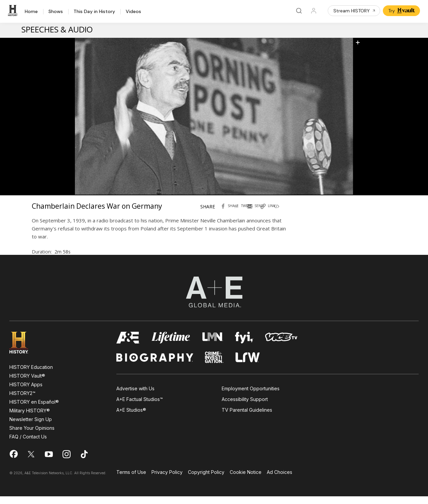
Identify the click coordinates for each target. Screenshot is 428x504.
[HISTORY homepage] (24, 350)
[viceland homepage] (281, 345)
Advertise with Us (135, 396)
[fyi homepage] (244, 345)
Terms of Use (131, 480)
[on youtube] (49, 462)
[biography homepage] (155, 365)
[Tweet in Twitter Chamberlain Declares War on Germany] (244, 212)
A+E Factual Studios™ (140, 407)
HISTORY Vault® (27, 383)
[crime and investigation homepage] (214, 365)
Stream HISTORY (355, 11)
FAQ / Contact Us (28, 444)
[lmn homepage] (213, 345)
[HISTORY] (14, 11)
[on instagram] (67, 462)
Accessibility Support (245, 407)
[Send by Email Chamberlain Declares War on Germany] (258, 212)
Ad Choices (280, 480)
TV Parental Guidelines (247, 418)
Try (402, 11)
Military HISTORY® (30, 418)
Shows (56, 12)
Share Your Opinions (32, 436)
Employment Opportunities (251, 396)
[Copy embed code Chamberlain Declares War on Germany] (285, 212)
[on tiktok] (84, 462)
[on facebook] (13, 462)
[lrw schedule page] (248, 365)
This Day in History (94, 12)
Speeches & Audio (57, 29)
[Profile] (314, 11)
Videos (133, 12)
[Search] (299, 11)
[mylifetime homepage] (171, 345)
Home (31, 12)
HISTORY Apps (26, 392)
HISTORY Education (31, 375)
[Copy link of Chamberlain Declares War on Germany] (271, 212)
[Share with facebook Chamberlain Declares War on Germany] (231, 212)
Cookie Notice (246, 480)
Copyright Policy (206, 480)
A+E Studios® (131, 418)
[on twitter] (31, 462)
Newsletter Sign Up (31, 427)
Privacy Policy (167, 480)
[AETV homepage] (128, 345)
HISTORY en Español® (34, 410)
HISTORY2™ (22, 401)
